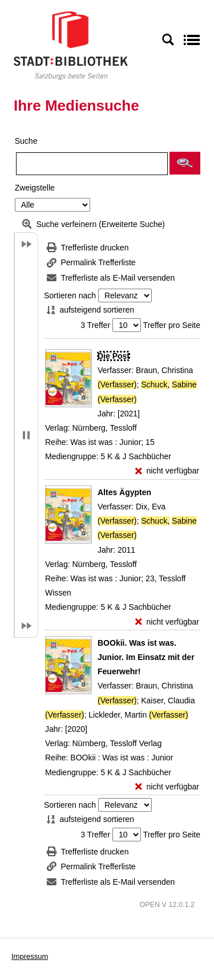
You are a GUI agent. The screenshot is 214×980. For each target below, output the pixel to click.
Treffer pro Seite (172, 325)
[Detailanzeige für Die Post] (114, 356)
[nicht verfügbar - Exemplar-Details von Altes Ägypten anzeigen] (167, 622)
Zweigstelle (35, 188)
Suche (26, 141)
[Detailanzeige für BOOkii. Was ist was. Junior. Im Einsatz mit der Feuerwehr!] (146, 657)
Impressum (30, 956)
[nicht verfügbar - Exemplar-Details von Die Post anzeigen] (167, 471)
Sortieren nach (70, 295)
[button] (185, 163)
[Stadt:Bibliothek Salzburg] (71, 45)
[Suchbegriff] (92, 164)
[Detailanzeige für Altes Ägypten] (124, 492)
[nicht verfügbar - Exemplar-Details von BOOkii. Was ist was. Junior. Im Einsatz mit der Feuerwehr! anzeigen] (167, 787)
